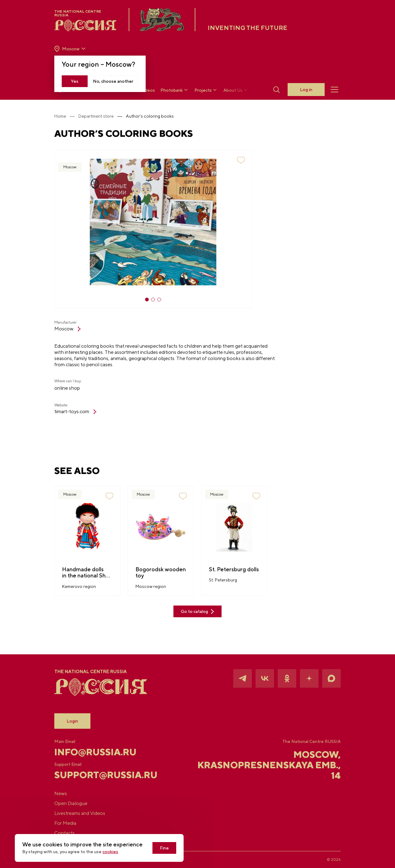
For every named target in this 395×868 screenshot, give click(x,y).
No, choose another (113, 81)
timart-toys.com (75, 411)
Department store (96, 116)
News (61, 793)
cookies (110, 852)
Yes (75, 81)
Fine (164, 848)
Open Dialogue (71, 803)
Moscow (68, 329)
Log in (306, 90)
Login (72, 721)
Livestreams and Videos (80, 813)
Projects (206, 90)
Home (60, 116)
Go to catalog (197, 612)
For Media (65, 823)
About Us (236, 90)
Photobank (175, 90)
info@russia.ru (95, 752)
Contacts (64, 833)
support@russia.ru (102, 775)
